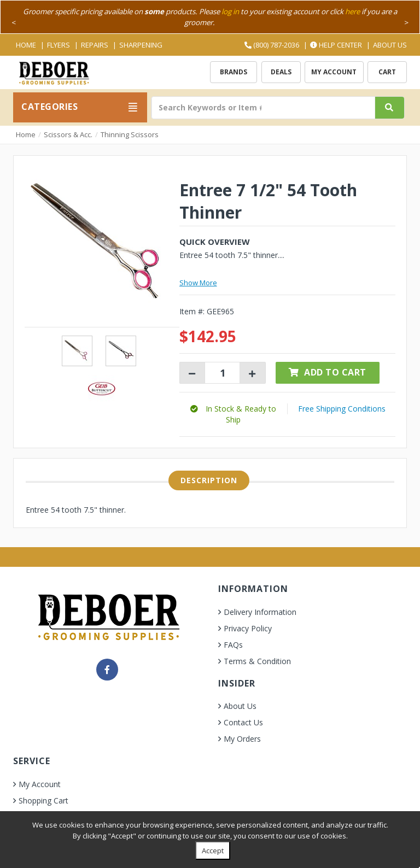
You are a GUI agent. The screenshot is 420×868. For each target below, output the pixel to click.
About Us (390, 45)
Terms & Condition (257, 661)
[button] (233, 414)
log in (230, 11)
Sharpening (141, 45)
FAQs (233, 645)
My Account (334, 72)
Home (26, 45)
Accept (213, 851)
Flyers (59, 45)
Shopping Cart (43, 800)
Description (209, 480)
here (352, 11)
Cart (387, 72)
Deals (281, 72)
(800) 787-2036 (272, 45)
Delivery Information (260, 612)
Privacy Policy (248, 628)
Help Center (336, 45)
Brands (234, 72)
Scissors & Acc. (68, 134)
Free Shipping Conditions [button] (342, 409)
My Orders (242, 739)
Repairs (95, 45)
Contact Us (243, 722)
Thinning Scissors (130, 134)
